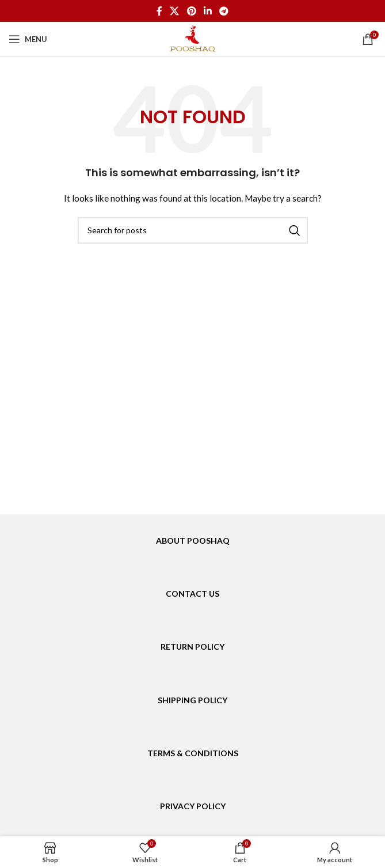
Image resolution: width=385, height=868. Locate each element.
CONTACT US (192, 594)
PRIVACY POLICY (193, 806)
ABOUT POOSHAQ (193, 541)
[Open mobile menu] (28, 39)
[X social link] (175, 11)
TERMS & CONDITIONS (193, 753)
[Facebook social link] (159, 11)
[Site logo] (192, 38)
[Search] (193, 230)
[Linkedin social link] (207, 11)
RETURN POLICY (192, 647)
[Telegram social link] (224, 11)
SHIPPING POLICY (192, 700)
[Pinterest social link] (191, 11)
